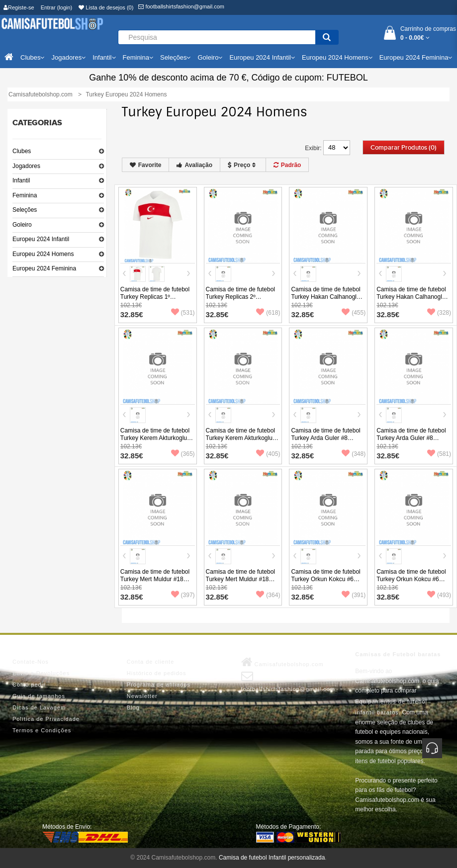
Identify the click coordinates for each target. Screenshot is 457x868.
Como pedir (29, 685)
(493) (439, 595)
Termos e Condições (42, 730)
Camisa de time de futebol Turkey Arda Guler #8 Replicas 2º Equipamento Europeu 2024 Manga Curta (413, 442)
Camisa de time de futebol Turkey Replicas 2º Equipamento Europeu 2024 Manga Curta (243, 301)
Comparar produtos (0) (404, 148)
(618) (268, 313)
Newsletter (142, 696)
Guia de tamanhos (39, 696)
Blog (133, 707)
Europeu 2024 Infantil (41, 239)
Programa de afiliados (159, 685)
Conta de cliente (151, 662)
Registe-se (19, 7)
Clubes (22, 151)
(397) (183, 595)
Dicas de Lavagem (39, 707)
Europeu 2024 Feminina (44, 268)
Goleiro (22, 225)
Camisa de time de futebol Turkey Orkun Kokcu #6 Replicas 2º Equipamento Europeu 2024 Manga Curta (413, 583)
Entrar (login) (57, 7)
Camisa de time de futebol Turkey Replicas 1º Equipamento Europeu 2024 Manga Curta (157, 301)
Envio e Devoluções (41, 673)
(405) (268, 454)
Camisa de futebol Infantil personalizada (272, 858)
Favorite (146, 165)
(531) (183, 313)
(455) (354, 313)
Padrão (287, 165)
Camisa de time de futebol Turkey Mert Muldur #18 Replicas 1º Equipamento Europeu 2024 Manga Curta (157, 583)
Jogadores (26, 166)
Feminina (25, 195)
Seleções (25, 210)
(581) (439, 454)
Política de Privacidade (46, 719)
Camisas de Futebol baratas (398, 654)
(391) (354, 595)
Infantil (21, 180)
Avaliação (194, 165)
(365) (183, 454)
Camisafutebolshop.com (282, 662)
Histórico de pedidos (157, 673)
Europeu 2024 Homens (43, 254)
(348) (354, 454)
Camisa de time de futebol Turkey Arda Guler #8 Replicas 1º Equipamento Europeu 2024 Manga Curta (328, 442)
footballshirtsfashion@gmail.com (181, 6)
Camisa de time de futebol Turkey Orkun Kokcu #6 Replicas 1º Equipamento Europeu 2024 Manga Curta (328, 583)
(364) (268, 595)
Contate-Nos (31, 662)
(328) (439, 313)
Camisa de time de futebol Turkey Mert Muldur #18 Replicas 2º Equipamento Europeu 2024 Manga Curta (243, 583)
